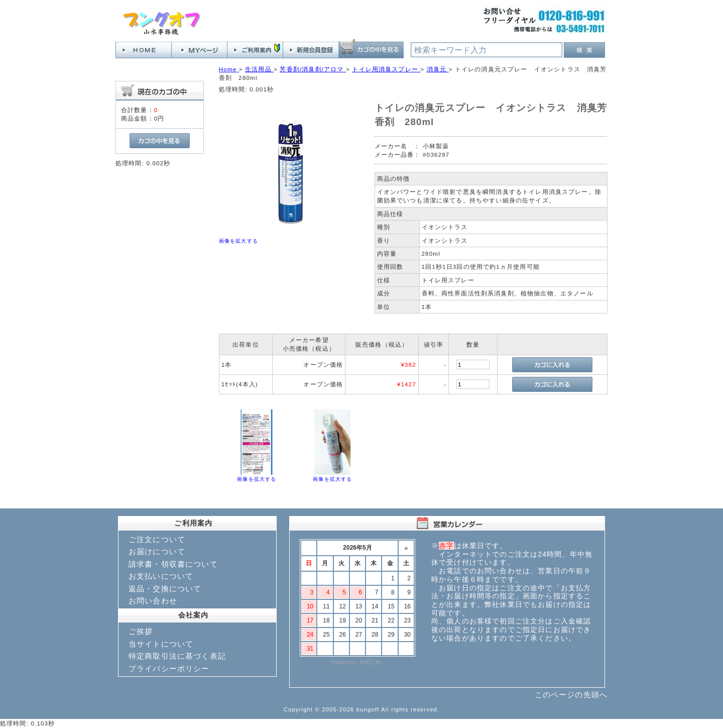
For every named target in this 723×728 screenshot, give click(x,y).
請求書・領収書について (173, 564)
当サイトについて (161, 644)
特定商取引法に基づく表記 (177, 656)
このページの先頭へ (571, 695)
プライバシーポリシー (169, 668)
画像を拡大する (238, 241)
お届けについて (157, 551)
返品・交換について (165, 589)
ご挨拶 (141, 631)
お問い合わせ (153, 601)
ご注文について (157, 539)
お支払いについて (161, 576)
